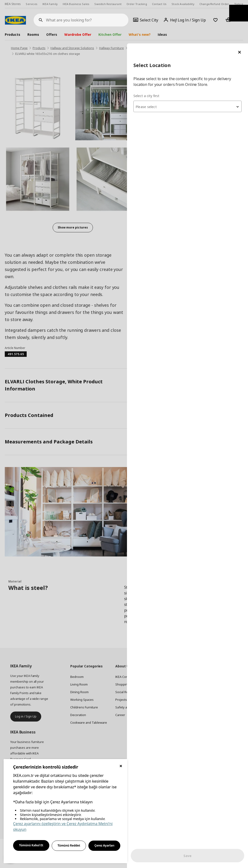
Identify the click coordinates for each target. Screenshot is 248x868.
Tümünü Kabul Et (31, 845)
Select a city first (153, 52)
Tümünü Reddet (69, 845)
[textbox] (191, 63)
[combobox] (191, 63)
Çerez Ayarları (104, 845)
